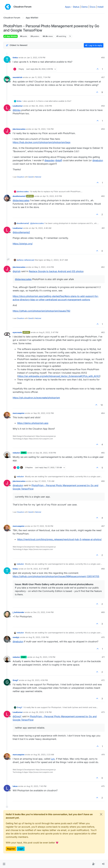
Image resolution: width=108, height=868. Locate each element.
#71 (103, 657)
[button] (4, 864)
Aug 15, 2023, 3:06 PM (39, 637)
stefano (20, 260)
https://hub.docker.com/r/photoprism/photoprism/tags (41, 142)
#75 (103, 786)
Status (76, 7)
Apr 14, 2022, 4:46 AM (41, 228)
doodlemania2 (19, 196)
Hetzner (38, 177)
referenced (29, 260)
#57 (103, 77)
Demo (85, 7)
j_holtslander (18, 612)
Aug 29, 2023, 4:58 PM (38, 680)
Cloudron (20, 177)
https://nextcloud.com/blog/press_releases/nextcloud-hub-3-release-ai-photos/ (59, 539)
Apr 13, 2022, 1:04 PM (44, 129)
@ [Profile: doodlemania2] (21, 232)
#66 (103, 481)
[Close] (101, 814)
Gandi (31, 177)
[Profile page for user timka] (7, 59)
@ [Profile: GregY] (17, 716)
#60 (103, 196)
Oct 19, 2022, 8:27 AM (37, 569)
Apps (68, 7)
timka (15, 58)
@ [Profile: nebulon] (98, 160)
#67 (103, 526)
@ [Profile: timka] (17, 110)
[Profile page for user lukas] (7, 788)
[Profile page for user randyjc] (7, 639)
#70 (103, 637)
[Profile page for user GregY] (7, 682)
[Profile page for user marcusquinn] (7, 415)
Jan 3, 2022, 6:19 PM (36, 58)
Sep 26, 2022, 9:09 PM (46, 453)
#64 (103, 413)
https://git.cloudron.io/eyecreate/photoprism (36, 398)
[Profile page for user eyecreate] (7, 334)
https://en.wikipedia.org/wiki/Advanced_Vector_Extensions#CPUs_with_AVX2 (59, 376)
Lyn (53, 759)
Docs (93, 7)
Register (11, 849)
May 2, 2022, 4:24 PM (44, 267)
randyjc (16, 637)
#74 (103, 755)
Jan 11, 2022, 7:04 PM (41, 77)
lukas (15, 786)
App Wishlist (11, 36)
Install (100, 7)
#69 (103, 612)
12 (102, 405)
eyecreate (17, 332)
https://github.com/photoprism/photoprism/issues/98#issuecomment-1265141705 (56, 576)
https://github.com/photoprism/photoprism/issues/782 (41, 311)
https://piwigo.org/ (23, 244)
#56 (103, 58)
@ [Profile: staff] (59, 160)
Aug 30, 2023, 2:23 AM (44, 755)
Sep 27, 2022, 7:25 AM (44, 481)
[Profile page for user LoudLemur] (7, 108)
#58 (103, 106)
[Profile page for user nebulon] (7, 455)
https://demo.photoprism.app (33, 423)
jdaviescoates (19, 129)
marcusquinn (19, 413)
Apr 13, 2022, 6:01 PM (52, 196)
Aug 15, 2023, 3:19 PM (45, 657)
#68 (103, 569)
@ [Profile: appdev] (49, 160)
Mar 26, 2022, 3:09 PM (42, 106)
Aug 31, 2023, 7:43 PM (36, 786)
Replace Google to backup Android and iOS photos (56, 271)
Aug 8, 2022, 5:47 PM (49, 332)
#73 (103, 712)
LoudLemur (18, 106)
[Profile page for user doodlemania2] (7, 198)
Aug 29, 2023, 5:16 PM (42, 712)
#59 (103, 129)
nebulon (16, 453)
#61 (103, 228)
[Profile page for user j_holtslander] (7, 614)
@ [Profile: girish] (17, 271)
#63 (103, 332)
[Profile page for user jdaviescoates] (7, 131)
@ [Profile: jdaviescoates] (21, 200)
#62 (103, 267)
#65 (103, 453)
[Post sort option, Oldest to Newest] (17, 45)
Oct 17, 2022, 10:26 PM (43, 526)
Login (21, 849)
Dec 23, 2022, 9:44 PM (43, 612)
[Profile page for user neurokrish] (7, 79)
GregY (16, 680)
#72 (103, 680)
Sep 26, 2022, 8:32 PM (44, 413)
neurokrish (18, 77)
